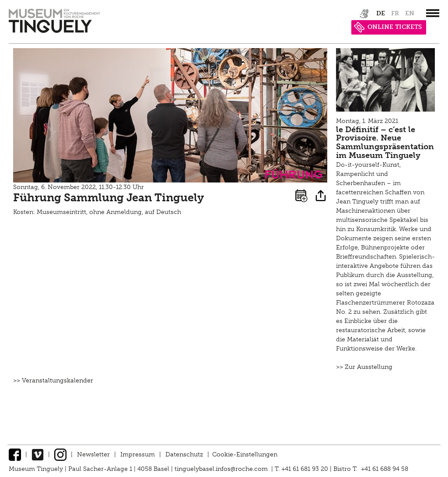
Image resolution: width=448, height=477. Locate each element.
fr (395, 13)
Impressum (138, 454)
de (381, 13)
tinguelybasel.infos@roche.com (222, 469)
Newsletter (93, 454)
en (410, 13)
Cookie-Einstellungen (245, 454)
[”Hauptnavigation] (433, 13)
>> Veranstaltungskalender (53, 381)
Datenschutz (184, 454)
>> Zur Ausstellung (364, 367)
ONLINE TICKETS (388, 27)
